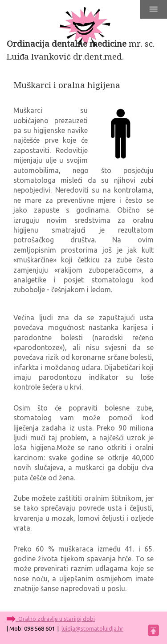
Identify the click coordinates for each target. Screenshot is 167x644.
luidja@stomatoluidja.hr (92, 628)
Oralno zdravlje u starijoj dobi (55, 619)
